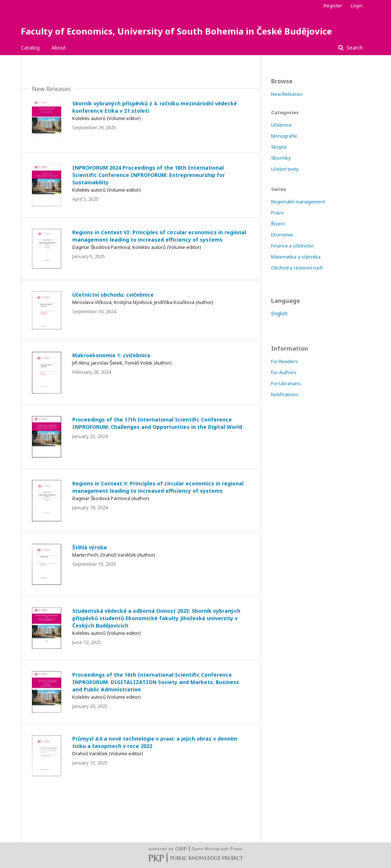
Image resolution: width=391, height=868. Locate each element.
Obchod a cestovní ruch (297, 268)
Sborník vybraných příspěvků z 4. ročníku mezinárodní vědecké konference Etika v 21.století (155, 107)
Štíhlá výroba (89, 547)
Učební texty (285, 169)
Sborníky (281, 158)
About (59, 48)
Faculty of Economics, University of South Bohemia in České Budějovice (176, 31)
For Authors (284, 372)
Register (333, 6)
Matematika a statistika (296, 257)
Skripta (279, 147)
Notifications (285, 394)
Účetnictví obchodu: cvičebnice (113, 295)
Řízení (278, 224)
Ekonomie (282, 235)
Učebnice (281, 125)
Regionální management (298, 202)
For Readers (284, 361)
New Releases (287, 94)
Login (357, 6)
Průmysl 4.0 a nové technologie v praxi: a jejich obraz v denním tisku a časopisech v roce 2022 (155, 742)
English (279, 313)
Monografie (284, 136)
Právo (277, 213)
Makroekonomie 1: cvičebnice (111, 355)
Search (354, 48)
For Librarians (286, 383)
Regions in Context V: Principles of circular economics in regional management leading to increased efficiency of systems (158, 487)
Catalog (30, 48)
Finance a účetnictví (292, 246)
